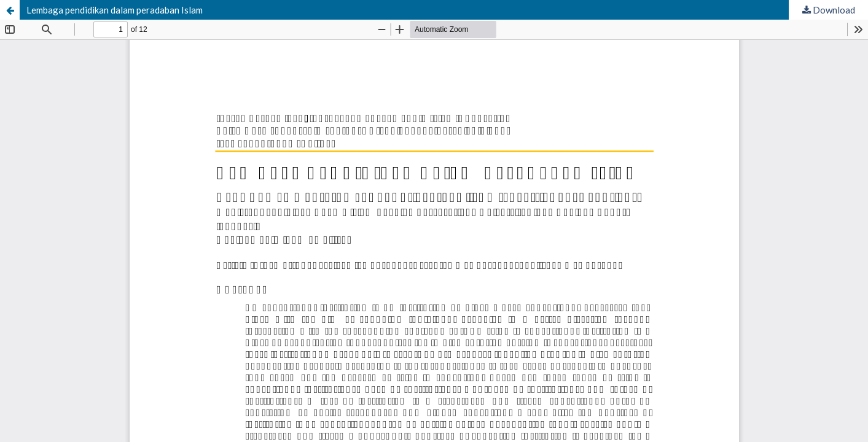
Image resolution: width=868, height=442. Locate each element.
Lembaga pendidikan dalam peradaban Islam (115, 10)
